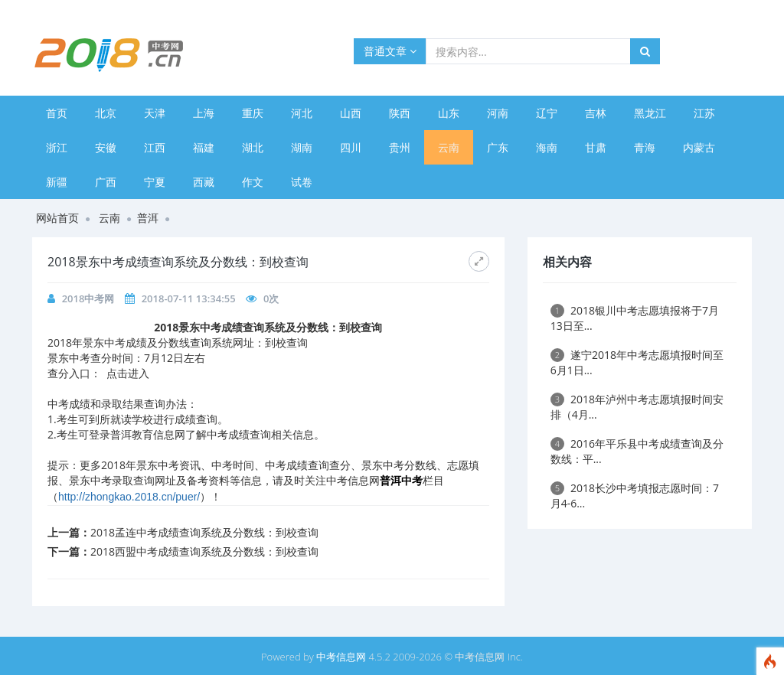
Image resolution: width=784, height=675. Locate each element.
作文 (253, 182)
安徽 (106, 147)
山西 (351, 113)
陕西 (400, 113)
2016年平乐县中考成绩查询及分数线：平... (637, 451)
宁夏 (155, 182)
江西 (155, 147)
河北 (302, 113)
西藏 (204, 182)
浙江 (57, 147)
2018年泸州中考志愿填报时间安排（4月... (637, 407)
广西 (106, 182)
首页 (57, 113)
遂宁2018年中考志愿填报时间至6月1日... (637, 362)
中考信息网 (341, 657)
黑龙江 (650, 113)
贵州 (400, 147)
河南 (498, 113)
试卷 (302, 182)
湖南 (302, 147)
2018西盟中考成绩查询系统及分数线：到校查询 (204, 551)
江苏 (704, 113)
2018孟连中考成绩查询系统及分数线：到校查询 (204, 532)
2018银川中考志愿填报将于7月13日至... (635, 318)
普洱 (148, 218)
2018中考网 (88, 298)
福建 (204, 147)
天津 (155, 113)
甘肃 (596, 147)
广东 (498, 147)
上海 (204, 113)
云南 (449, 147)
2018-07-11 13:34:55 (189, 298)
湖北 (253, 147)
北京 (106, 113)
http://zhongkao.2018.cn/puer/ (129, 497)
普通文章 (390, 51)
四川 (351, 147)
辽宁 (547, 113)
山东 (449, 113)
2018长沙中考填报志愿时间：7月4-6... (635, 496)
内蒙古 (699, 147)
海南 (547, 147)
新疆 (57, 182)
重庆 (253, 113)
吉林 (596, 113)
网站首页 (57, 218)
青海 (645, 147)
